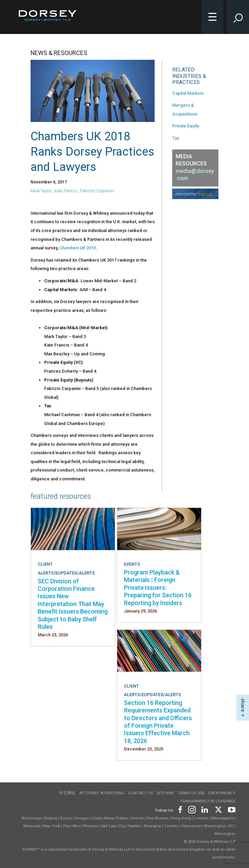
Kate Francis (66, 191)
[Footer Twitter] (218, 809)
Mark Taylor (41, 191)
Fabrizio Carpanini (97, 191)
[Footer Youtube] (230, 809)
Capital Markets (188, 93)
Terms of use (191, 793)
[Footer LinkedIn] (205, 809)
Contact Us (140, 793)
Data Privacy (222, 793)
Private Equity (186, 126)
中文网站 (67, 793)
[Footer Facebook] (180, 809)
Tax (176, 138)
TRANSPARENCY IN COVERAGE (208, 801)
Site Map (165, 793)
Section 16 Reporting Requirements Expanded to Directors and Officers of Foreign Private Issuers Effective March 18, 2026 (158, 722)
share (243, 705)
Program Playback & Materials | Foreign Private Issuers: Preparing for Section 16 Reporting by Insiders (158, 588)
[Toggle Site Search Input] (238, 17)
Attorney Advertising (102, 793)
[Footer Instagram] (192, 809)
